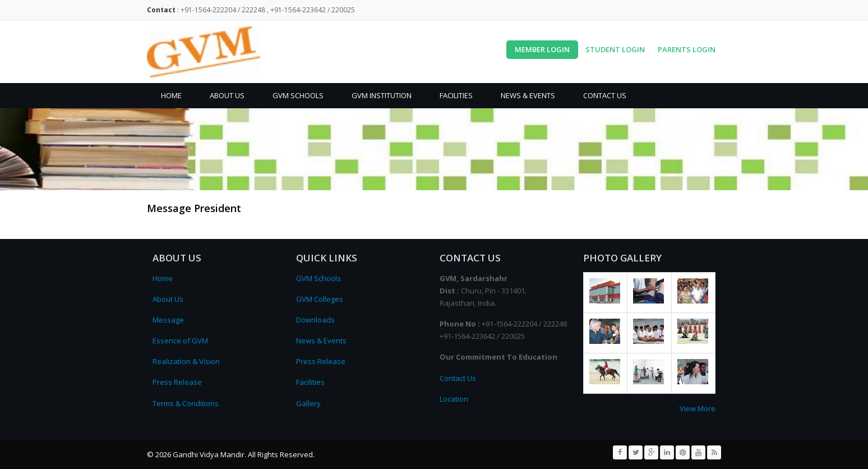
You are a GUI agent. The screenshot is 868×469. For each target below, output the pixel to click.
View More (698, 408)
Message (168, 320)
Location (454, 399)
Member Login (542, 49)
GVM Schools (298, 95)
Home (171, 95)
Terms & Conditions (186, 403)
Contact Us (605, 95)
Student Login (615, 49)
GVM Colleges (320, 299)
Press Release (177, 382)
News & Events (528, 95)
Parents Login (687, 49)
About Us (227, 95)
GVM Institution (382, 95)
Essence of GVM (180, 341)
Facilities (456, 95)
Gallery (308, 403)
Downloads (315, 320)
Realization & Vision (186, 361)
